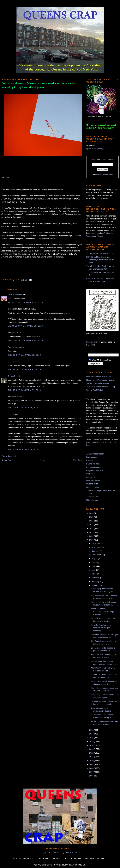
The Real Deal (92, 497)
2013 (92, 749)
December (96, 543)
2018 (92, 730)
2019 (92, 540)
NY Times (6, 178)
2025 (92, 517)
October (95, 551)
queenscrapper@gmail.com (60, 853)
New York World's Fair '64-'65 (99, 377)
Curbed (89, 460)
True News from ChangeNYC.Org (101, 387)
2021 (92, 532)
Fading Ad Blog (93, 464)
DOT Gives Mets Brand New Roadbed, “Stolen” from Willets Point (100, 260)
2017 (92, 734)
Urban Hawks (92, 500)
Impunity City (92, 477)
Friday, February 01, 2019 (23, 408)
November (96, 547)
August (95, 559)
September (97, 555)
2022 (92, 528)
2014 (92, 745)
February (96, 581)
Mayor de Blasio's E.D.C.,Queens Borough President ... (102, 612)
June (94, 566)
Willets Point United (95, 390)
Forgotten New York (95, 470)
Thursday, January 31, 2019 (24, 355)
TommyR (12, 376)
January (95, 585)
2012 (92, 753)
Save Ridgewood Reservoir (98, 383)
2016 (92, 738)
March (95, 578)
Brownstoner (92, 457)
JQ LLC (15, 280)
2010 (92, 761)
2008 (92, 768)
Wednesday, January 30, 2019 (25, 302)
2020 (92, 536)
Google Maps (96, 442)
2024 (92, 521)
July (94, 562)
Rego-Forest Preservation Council (101, 380)
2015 (92, 741)
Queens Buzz (92, 484)
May (94, 570)
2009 (92, 764)
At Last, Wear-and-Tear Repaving (100, 254)
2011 (92, 757)
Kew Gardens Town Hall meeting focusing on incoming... (101, 628)
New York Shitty (93, 481)
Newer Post (6, 460)
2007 (92, 772)
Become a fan (92, 342)
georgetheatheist (15, 294)
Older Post (77, 460)
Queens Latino (93, 487)
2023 (92, 525)
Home (42, 460)
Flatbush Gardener (94, 467)
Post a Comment (9, 456)
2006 (92, 776)
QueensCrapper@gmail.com (98, 148)
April (94, 574)
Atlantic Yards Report (95, 454)
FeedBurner (108, 174)
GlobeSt (90, 474)
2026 (92, 513)
